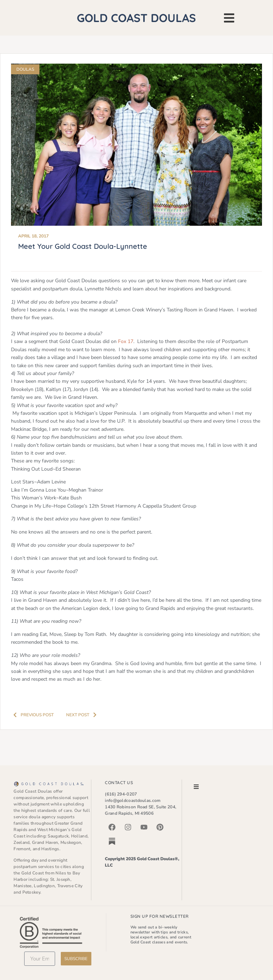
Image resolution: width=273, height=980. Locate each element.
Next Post (83, 715)
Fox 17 (126, 341)
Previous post (31, 715)
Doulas (25, 69)
